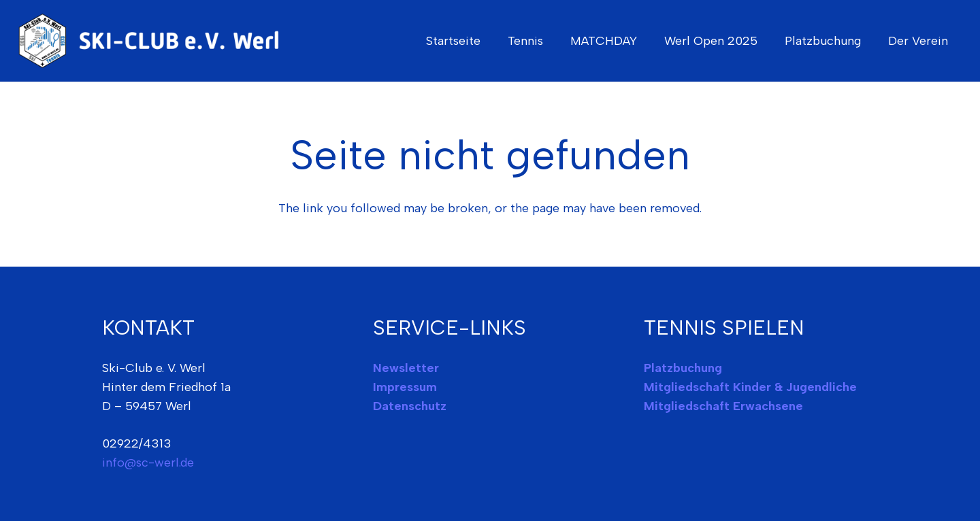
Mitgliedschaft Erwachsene (723, 406)
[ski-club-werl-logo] (154, 41)
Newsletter (406, 368)
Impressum (405, 387)
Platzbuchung (683, 368)
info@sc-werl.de (148, 463)
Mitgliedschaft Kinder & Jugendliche (750, 387)
